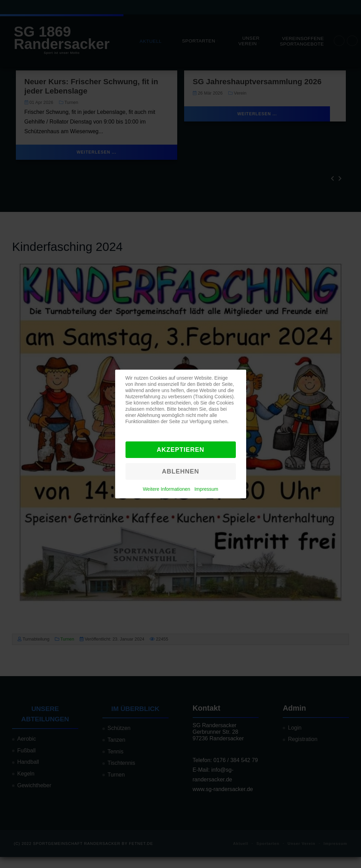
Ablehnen (180, 471)
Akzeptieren (180, 450)
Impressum (206, 489)
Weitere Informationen (166, 489)
